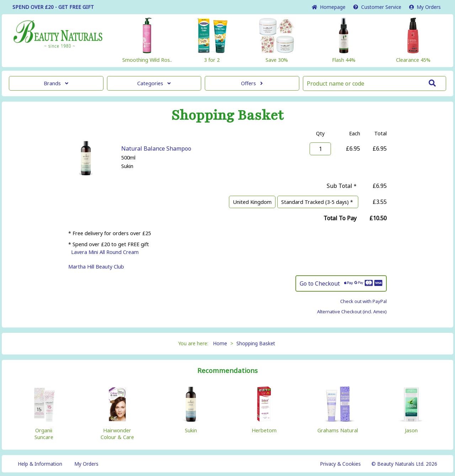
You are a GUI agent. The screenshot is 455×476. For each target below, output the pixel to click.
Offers (252, 83)
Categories (154, 83)
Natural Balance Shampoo (156, 148)
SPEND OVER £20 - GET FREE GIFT (53, 7)
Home (329, 7)
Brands (56, 83)
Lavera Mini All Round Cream (105, 252)
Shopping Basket (256, 343)
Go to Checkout (341, 283)
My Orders (425, 7)
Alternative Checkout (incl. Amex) (352, 312)
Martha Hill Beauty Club (96, 267)
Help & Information (40, 464)
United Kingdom (252, 202)
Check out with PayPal (363, 301)
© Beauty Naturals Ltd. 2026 (404, 464)
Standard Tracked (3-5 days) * (318, 202)
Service (377, 7)
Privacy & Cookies (340, 464)
